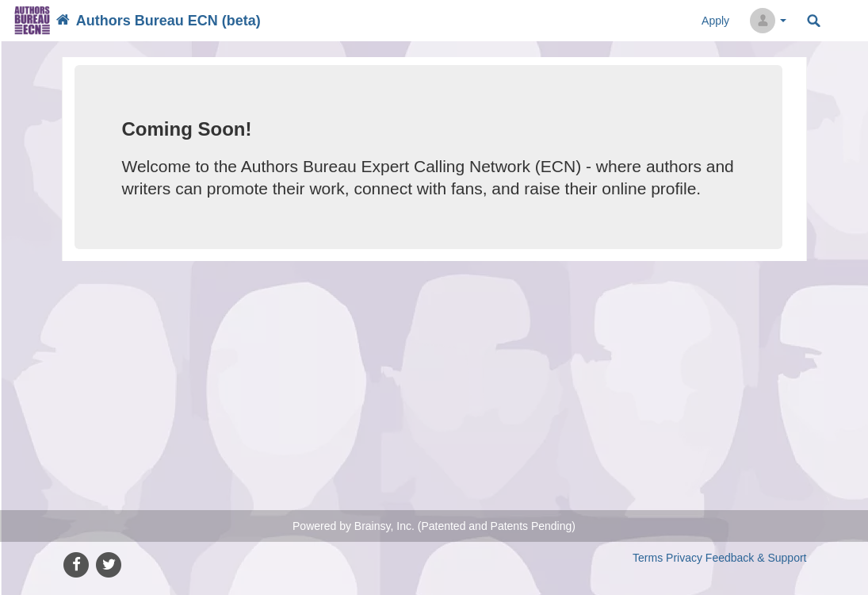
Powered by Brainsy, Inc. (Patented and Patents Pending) (434, 526)
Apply (715, 21)
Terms (648, 558)
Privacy (684, 558)
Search (814, 21)
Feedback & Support (756, 558)
